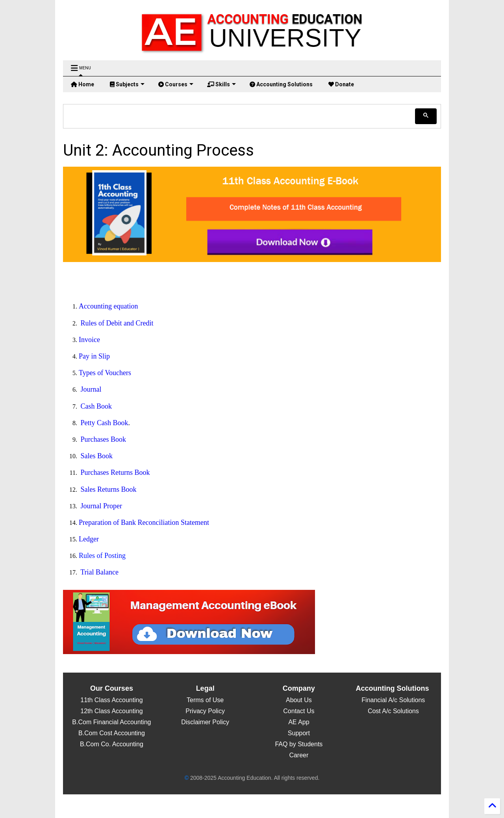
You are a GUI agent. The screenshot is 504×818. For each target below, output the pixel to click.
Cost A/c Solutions (392, 711)
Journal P (94, 506)
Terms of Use (205, 700)
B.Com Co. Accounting (112, 744)
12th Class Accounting (111, 711)
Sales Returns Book (109, 489)
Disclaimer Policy (205, 722)
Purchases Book (104, 439)
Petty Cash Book (105, 423)
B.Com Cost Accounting (112, 733)
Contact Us (299, 711)
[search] (240, 116)
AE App (299, 722)
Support (299, 733)
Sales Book (97, 456)
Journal (91, 389)
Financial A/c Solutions (392, 700)
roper (115, 506)
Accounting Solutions (281, 84)
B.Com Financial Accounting (111, 722)
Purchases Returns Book (115, 472)
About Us (299, 700)
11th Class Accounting (111, 700)
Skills (221, 84)
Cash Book (96, 406)
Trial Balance (99, 572)
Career (299, 755)
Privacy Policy (205, 711)
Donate (341, 84)
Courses (176, 84)
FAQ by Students (299, 744)
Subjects (127, 84)
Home (82, 84)
